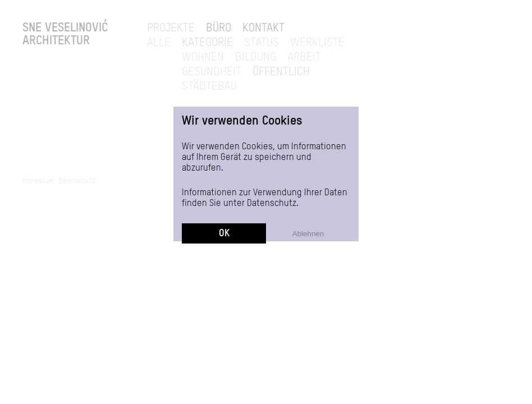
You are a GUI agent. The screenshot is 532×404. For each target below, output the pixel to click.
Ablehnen (308, 234)
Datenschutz (272, 204)
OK (224, 233)
